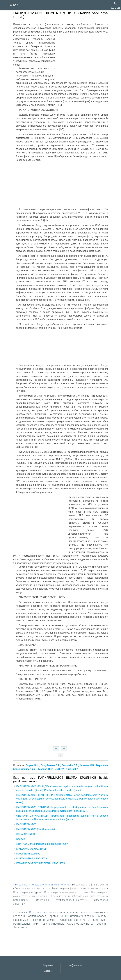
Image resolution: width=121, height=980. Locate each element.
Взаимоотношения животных (67, 912)
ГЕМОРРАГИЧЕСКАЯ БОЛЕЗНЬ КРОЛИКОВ (41, 863)
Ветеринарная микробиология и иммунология (42, 885)
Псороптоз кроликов (28, 854)
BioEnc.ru (14, 5)
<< (113, 7)
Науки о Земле (44, 920)
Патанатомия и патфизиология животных (61, 900)
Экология (19, 927)
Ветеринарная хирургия (27, 892)
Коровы (53, 916)
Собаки (101, 924)
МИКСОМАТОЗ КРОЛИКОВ (31, 849)
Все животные (97, 912)
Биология (21, 912)
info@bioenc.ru (75, 965)
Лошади (101, 916)
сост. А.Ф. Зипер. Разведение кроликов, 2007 (42, 844)
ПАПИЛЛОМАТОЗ (26, 824)
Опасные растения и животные (83, 920)
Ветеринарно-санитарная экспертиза (66, 892)
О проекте (48, 965)
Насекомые (21, 920)
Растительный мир (26, 924)
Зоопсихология (36, 916)
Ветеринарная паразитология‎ (32, 888)
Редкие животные (52, 924)
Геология (19, 916)
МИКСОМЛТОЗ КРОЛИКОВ (32, 859)
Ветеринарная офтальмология (90, 885)
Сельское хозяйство (80, 924)
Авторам (49, 971)
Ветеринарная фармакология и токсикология (79, 888)
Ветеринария (37, 912)
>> (119, 7)
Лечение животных (82, 916)
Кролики (21, 839)
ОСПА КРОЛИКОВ (26, 834)
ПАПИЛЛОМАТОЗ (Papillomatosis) (36, 829)
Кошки (64, 916)
